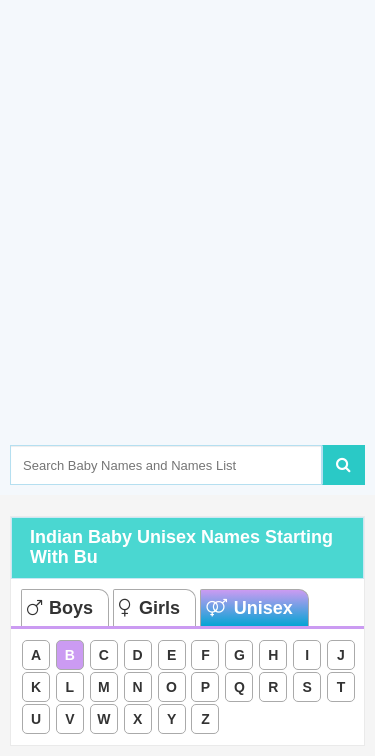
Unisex (249, 608)
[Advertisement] (187, 252)
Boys (60, 608)
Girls (149, 608)
